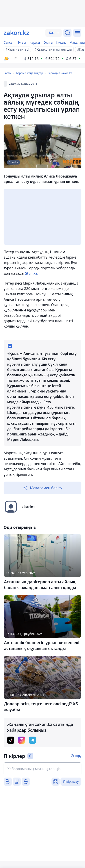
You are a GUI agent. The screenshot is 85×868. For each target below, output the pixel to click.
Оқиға (48, 42)
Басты (8, 73)
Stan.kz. (32, 273)
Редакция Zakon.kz (60, 73)
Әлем (22, 42)
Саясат (9, 42)
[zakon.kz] (16, 33)
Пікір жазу (71, 781)
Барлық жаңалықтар (29, 73)
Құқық (61, 42)
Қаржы (35, 42)
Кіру (78, 756)
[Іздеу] (67, 33)
